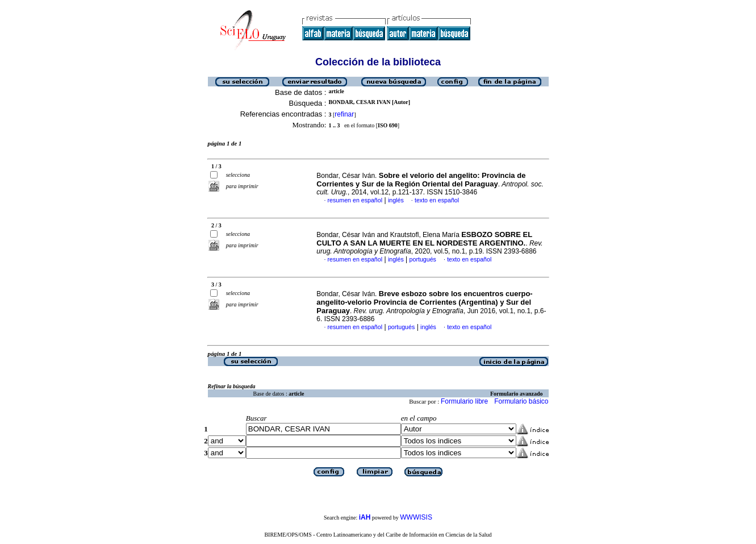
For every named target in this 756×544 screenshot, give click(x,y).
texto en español (437, 200)
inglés (396, 200)
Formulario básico (521, 401)
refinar (344, 114)
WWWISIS (416, 517)
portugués (423, 259)
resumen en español (355, 200)
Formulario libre (464, 401)
